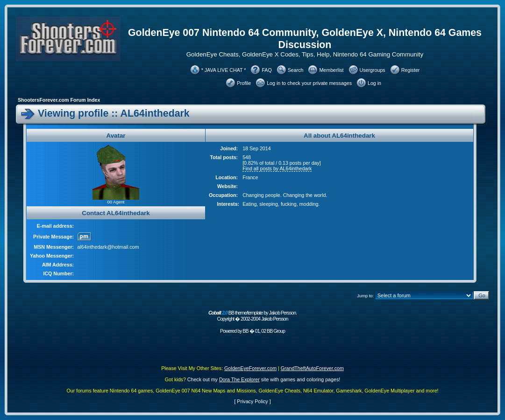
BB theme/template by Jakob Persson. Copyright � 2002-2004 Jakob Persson (252, 316)
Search (296, 70)
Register (411, 70)
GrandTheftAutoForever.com (312, 368)
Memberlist (331, 70)
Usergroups (373, 70)
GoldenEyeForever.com (250, 368)
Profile (244, 83)
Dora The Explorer (239, 379)
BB (245, 331)
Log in (374, 83)
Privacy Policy (252, 401)
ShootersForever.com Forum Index (59, 100)
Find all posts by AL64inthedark (277, 168)
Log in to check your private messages (309, 83)
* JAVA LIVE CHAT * (224, 70)
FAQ (267, 70)
